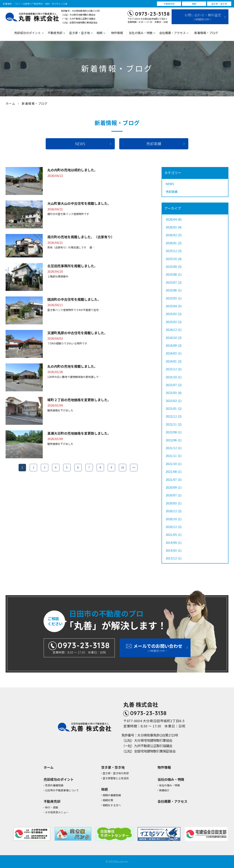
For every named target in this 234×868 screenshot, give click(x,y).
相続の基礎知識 (112, 795)
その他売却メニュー (57, 812)
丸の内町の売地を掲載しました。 (72, 366)
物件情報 (117, 33)
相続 (100, 33)
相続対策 (108, 800)
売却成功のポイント (27, 33)
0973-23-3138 (152, 14)
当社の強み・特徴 (141, 33)
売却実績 (154, 144)
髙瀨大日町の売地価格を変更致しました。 (79, 433)
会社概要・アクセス (172, 33)
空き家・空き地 (79, 33)
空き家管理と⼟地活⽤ (116, 778)
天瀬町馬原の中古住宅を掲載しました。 (77, 333)
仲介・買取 (52, 807)
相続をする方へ (112, 805)
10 (123, 467)
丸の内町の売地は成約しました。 (72, 170)
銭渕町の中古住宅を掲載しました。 (74, 299)
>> (134, 467)
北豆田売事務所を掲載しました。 (72, 266)
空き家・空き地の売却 (116, 773)
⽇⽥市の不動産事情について (62, 790)
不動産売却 (55, 33)
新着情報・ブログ (206, 33)
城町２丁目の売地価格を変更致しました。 (79, 400)
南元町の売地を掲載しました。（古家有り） (81, 237)
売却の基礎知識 (54, 785)
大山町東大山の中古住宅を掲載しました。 (79, 203)
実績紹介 (164, 790)
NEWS (80, 144)
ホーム (10, 103)
